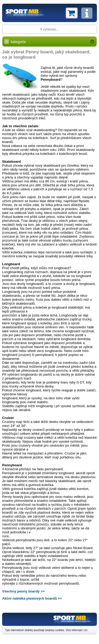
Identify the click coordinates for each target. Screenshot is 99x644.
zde (85, 630)
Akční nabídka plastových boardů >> (32, 598)
